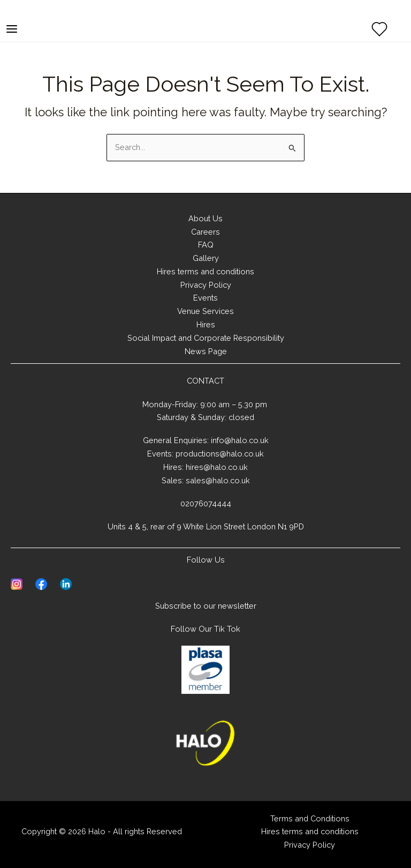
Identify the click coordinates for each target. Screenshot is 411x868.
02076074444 (206, 503)
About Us (205, 218)
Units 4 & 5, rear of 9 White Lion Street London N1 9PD (206, 526)
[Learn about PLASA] (205, 670)
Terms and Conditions (310, 818)
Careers (205, 232)
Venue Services (205, 311)
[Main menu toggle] (12, 29)
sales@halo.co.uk (218, 480)
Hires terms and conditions (205, 271)
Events (205, 298)
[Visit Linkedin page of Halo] (66, 583)
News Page (206, 351)
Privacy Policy (206, 285)
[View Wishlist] (379, 29)
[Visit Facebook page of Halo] (41, 583)
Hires (206, 324)
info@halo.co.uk (240, 440)
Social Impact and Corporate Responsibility (206, 338)
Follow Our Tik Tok (205, 629)
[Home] (205, 743)
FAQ (206, 245)
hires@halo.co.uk (217, 467)
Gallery (206, 258)
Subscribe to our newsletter (206, 606)
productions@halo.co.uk (220, 454)
